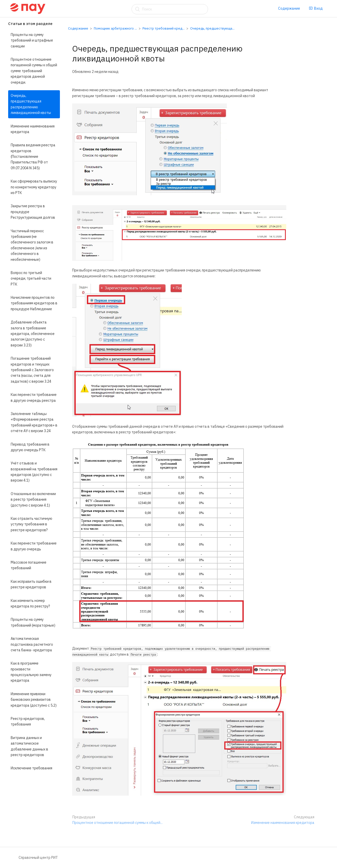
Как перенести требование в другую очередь (34, 546)
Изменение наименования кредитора (33, 129)
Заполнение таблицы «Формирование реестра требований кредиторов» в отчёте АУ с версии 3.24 (34, 422)
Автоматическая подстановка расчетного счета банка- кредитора (32, 644)
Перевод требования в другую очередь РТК (30, 447)
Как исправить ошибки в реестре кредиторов (31, 584)
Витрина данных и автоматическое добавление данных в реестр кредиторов (29, 746)
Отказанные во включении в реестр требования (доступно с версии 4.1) (33, 500)
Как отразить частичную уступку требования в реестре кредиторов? (31, 524)
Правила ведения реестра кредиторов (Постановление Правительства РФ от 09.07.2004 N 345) (33, 157)
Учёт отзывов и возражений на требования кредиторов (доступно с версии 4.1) (34, 472)
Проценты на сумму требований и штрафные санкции (32, 40)
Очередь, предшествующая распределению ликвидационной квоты (31, 104)
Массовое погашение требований (29, 565)
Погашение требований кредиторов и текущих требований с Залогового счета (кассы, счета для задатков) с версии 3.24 (32, 370)
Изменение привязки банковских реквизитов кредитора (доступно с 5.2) (34, 700)
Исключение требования (31, 768)
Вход (316, 8)
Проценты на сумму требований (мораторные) (33, 622)
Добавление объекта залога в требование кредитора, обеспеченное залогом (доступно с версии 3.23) (33, 334)
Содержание (289, 8)
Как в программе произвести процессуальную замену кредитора (31, 672)
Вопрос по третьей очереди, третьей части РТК (31, 278)
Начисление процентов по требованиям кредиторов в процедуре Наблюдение (34, 303)
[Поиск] (170, 9)
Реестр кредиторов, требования (28, 721)
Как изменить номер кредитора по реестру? (30, 603)
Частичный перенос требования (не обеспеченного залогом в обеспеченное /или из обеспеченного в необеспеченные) (32, 245)
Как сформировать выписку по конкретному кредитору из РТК (34, 187)
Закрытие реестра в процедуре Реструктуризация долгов (33, 212)
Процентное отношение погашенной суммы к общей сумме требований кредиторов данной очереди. (34, 71)
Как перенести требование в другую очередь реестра (34, 397)
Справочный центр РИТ (38, 858)
